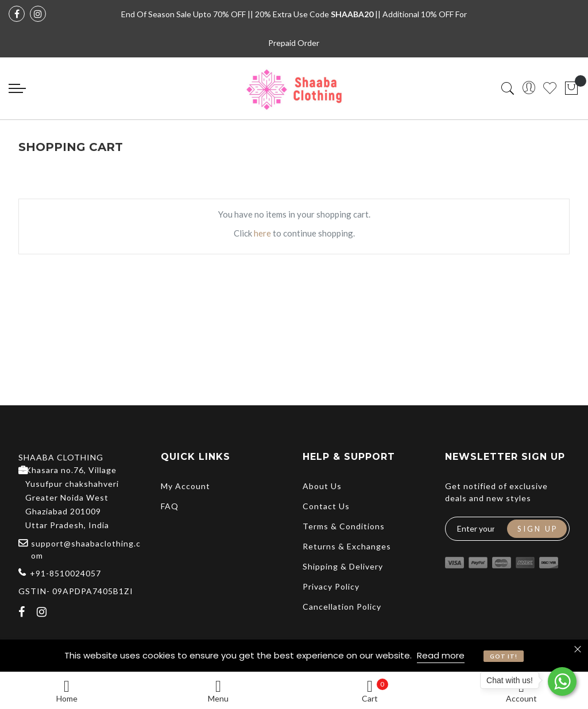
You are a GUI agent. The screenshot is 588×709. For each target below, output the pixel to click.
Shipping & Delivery (343, 566)
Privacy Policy (331, 586)
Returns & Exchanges (347, 546)
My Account (185, 486)
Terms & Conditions (344, 526)
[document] (294, 656)
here (262, 233)
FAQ (170, 506)
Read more (441, 655)
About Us (322, 486)
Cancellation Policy (342, 607)
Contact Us (326, 506)
